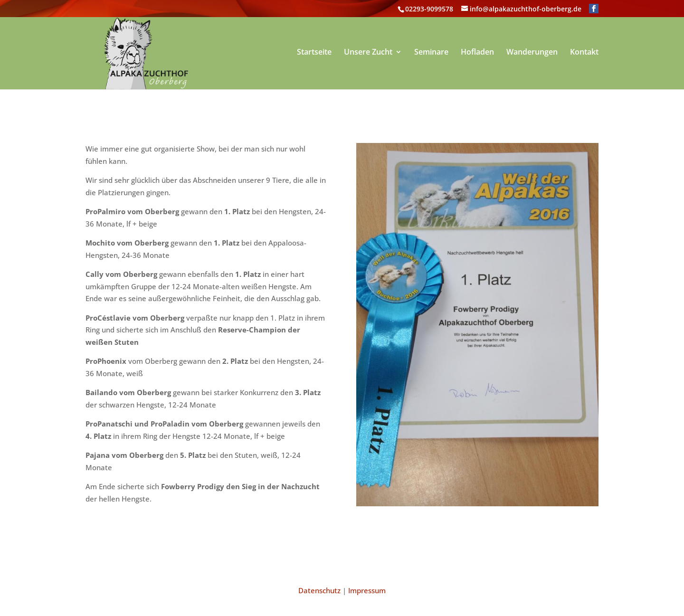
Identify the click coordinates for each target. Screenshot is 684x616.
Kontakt (584, 53)
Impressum (367, 590)
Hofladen (477, 53)
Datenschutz (319, 590)
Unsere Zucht (368, 53)
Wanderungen (532, 53)
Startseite (314, 53)
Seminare (431, 53)
